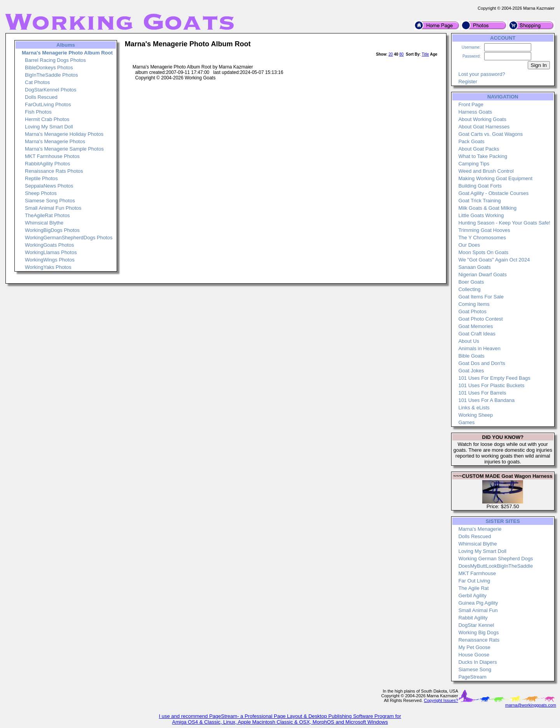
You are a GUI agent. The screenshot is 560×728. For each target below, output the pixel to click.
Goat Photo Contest (481, 319)
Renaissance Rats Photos (54, 171)
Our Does (469, 245)
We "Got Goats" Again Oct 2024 (494, 260)
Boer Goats (471, 282)
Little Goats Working (481, 215)
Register (468, 82)
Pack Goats (472, 141)
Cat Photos (37, 82)
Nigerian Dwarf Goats (483, 275)
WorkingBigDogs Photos (52, 230)
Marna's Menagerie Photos (55, 141)
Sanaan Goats (475, 267)
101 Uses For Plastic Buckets (492, 385)
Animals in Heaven (479, 348)
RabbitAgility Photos (47, 164)
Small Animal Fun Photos (53, 208)
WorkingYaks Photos (48, 267)
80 (402, 54)
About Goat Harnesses (484, 127)
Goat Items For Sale (481, 297)
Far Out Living (474, 581)
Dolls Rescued (41, 97)
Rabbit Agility (473, 618)
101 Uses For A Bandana (487, 400)
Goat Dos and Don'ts (482, 363)
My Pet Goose (474, 647)
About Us (469, 341)
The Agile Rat (474, 588)
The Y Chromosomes (482, 238)
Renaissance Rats (479, 640)
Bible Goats (472, 356)
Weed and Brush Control (486, 171)
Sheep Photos (41, 193)
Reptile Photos (41, 178)
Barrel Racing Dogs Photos (55, 60)
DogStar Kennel (476, 625)
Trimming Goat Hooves (484, 230)
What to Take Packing (483, 156)
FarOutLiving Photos (48, 104)
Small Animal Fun (478, 610)
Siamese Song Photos (50, 201)
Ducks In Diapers (478, 662)
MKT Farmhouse (477, 573)
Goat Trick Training (480, 201)
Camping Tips (474, 164)
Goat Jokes (471, 371)
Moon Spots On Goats (484, 252)
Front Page (471, 104)
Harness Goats (475, 112)
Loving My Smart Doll (49, 127)
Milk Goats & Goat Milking (488, 208)
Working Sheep (476, 415)
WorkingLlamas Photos (51, 252)
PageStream (472, 677)
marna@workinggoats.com (531, 705)
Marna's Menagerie (480, 529)
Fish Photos (38, 112)
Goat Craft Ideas (477, 334)
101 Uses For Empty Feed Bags (494, 378)
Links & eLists (474, 408)
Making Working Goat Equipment (496, 178)
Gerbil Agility (472, 596)
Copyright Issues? (441, 700)
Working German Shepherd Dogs (496, 559)
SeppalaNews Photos (49, 186)
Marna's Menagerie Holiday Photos (64, 134)
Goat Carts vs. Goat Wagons (491, 134)
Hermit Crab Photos (47, 119)
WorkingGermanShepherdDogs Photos (69, 238)
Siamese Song (475, 669)
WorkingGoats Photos (49, 245)
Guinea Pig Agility (478, 603)
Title (425, 54)
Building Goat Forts (480, 186)
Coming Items (474, 304)
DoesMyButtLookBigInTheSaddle (496, 566)
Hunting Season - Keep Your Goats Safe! (504, 223)
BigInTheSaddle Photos (52, 75)
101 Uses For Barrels (482, 393)
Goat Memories (476, 326)
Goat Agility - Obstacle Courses (494, 193)
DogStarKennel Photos (51, 90)
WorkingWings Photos (50, 260)
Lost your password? (482, 74)
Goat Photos (472, 311)
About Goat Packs (479, 149)
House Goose (474, 655)
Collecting (470, 289)
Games (467, 422)
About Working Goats (482, 119)
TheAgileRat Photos (47, 215)
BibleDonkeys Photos (49, 68)
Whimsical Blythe (44, 223)
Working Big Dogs (479, 632)
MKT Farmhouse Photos (52, 156)
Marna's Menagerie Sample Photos (64, 149)
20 (391, 54)
